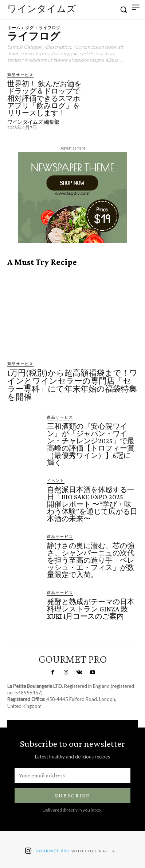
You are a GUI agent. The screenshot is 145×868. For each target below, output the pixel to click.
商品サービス (20, 75)
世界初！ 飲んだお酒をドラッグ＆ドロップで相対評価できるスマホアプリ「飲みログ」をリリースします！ (44, 98)
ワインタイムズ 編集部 (33, 122)
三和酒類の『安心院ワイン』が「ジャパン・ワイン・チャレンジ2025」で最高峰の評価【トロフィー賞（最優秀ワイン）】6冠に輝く (91, 444)
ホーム (14, 27)
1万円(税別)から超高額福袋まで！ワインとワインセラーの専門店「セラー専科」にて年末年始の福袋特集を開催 (72, 385)
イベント (56, 480)
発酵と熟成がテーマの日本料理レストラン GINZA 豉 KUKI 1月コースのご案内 (91, 609)
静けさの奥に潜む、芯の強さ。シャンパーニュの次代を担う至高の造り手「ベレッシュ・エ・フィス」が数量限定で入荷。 (91, 560)
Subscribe (72, 795)
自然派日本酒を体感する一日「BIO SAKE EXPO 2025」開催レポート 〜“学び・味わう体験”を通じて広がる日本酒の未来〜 (92, 504)
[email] (72, 776)
